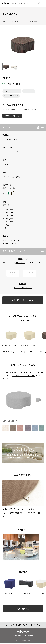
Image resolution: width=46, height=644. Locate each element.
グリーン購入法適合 (11, 96)
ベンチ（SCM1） (9, 352)
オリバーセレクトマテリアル (23, 376)
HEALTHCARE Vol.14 (31, 109)
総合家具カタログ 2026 (12, 109)
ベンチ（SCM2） (27, 352)
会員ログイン (20, 263)
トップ (5, 21)
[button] (41, 127)
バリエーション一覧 (23, 321)
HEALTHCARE (29, 91)
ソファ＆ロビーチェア (18, 21)
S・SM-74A (33, 21)
